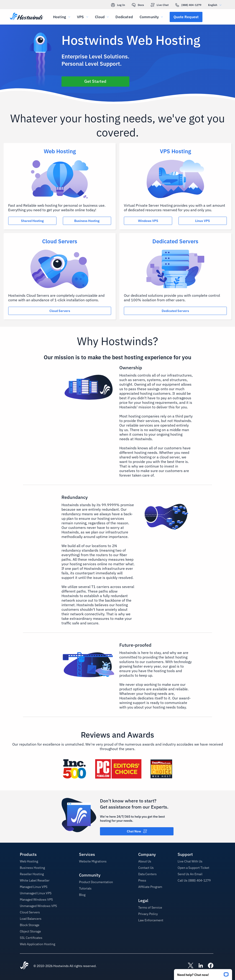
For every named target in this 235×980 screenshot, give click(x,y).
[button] (203, 973)
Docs (138, 5)
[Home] (27, 17)
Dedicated (124, 17)
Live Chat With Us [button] (190, 861)
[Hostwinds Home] (24, 966)
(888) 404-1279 (188, 5)
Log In (118, 5)
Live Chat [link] (160, 5)
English (216, 5)
